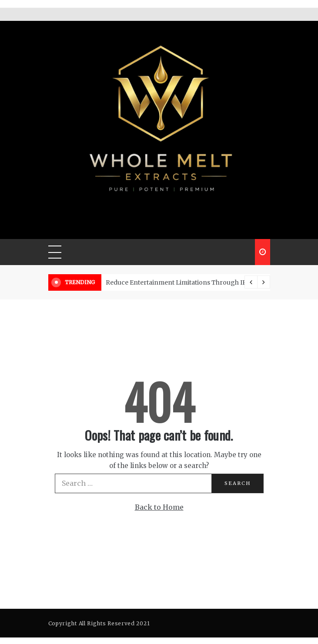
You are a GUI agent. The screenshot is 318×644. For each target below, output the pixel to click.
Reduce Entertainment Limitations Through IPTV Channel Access (205, 282)
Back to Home (159, 507)
